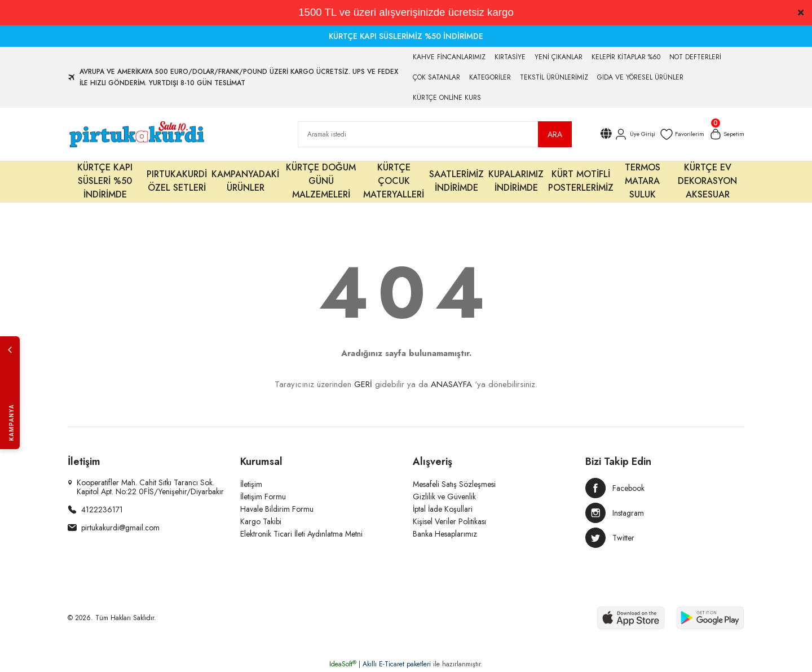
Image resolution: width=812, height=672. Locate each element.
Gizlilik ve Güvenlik (444, 497)
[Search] (435, 134)
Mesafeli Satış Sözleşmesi (454, 484)
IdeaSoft (343, 664)
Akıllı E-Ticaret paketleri (397, 664)
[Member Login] (626, 134)
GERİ (363, 384)
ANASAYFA (451, 384)
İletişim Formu (263, 497)
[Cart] (725, 134)
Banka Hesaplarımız (445, 534)
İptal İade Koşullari (443, 509)
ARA (555, 134)
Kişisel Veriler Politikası (449, 521)
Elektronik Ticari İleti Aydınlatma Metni (301, 534)
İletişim (251, 484)
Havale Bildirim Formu (277, 509)
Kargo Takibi (261, 521)
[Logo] (136, 134)
